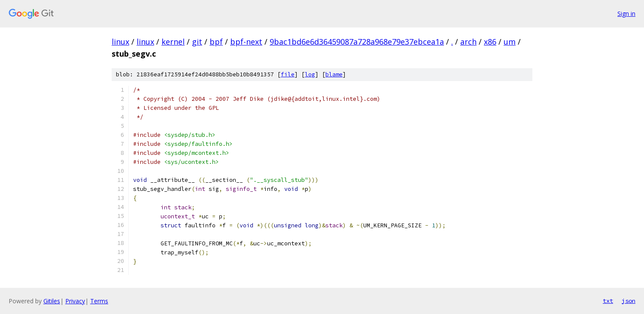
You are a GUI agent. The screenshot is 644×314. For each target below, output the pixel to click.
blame (334, 74)
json (629, 301)
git (197, 42)
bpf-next (246, 42)
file (288, 74)
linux (120, 42)
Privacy (75, 301)
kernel (173, 42)
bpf (216, 42)
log (310, 74)
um (510, 42)
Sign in (626, 14)
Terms (99, 301)
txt (608, 301)
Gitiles (52, 301)
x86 (490, 42)
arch (468, 42)
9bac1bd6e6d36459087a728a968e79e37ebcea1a (357, 42)
